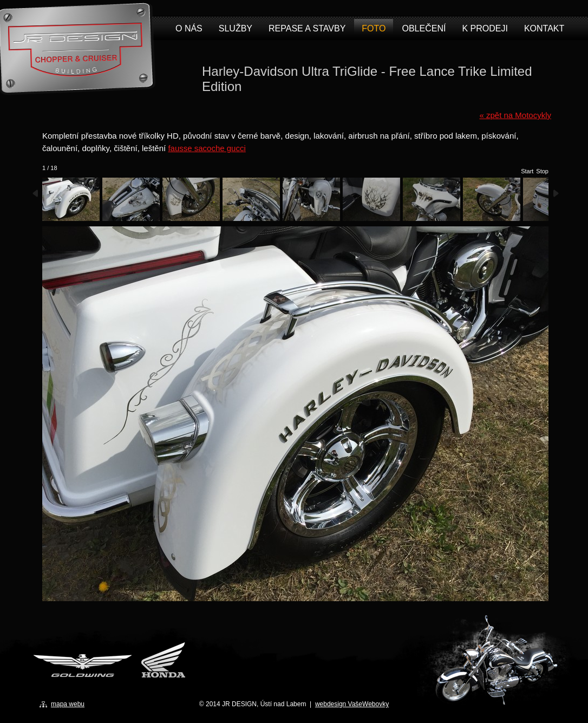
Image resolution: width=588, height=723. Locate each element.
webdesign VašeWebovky (352, 704)
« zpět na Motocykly (515, 115)
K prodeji (485, 28)
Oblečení (424, 28)
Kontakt (544, 28)
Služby (236, 28)
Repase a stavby (307, 28)
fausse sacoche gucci (207, 148)
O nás (189, 28)
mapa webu (68, 704)
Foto (374, 28)
